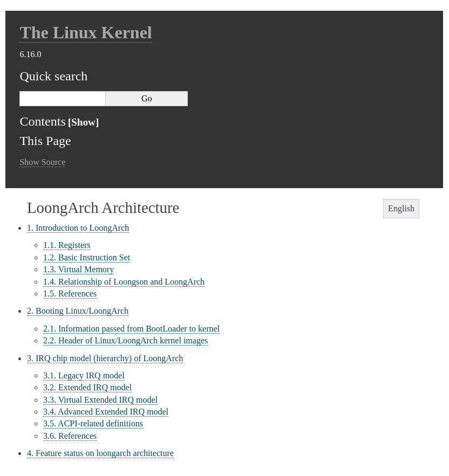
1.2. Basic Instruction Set (87, 257)
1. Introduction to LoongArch (78, 228)
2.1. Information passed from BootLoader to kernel (131, 329)
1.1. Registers (67, 245)
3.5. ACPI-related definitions (93, 423)
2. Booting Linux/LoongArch (78, 311)
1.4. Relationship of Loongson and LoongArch (124, 282)
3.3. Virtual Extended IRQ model (100, 400)
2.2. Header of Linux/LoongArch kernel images (125, 340)
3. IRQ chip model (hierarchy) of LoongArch (105, 358)
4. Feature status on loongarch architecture (100, 453)
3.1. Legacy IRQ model (84, 375)
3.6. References (70, 436)
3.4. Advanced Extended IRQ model (106, 412)
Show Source (42, 162)
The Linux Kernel (86, 32)
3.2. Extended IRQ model (87, 387)
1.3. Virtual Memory (79, 269)
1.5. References (70, 294)
